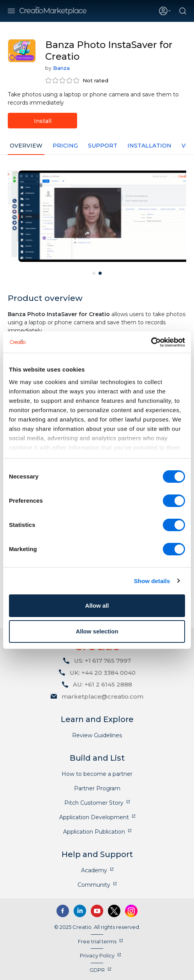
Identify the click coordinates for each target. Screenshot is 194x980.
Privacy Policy (97, 955)
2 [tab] (100, 273)
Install (43, 121)
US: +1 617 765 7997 (102, 661)
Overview (26, 146)
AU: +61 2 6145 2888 (102, 684)
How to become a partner (97, 774)
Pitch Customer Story (94, 803)
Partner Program (97, 788)
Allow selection (97, 631)
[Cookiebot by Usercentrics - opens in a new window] (151, 342)
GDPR (97, 970)
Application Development (94, 817)
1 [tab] (94, 273)
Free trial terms (97, 941)
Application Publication (94, 832)
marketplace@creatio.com (102, 696)
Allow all (97, 606)
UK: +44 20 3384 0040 (103, 673)
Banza (61, 68)
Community (94, 885)
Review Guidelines (97, 735)
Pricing (65, 146)
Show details (152, 581)
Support (103, 146)
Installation (149, 146)
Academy (94, 870)
